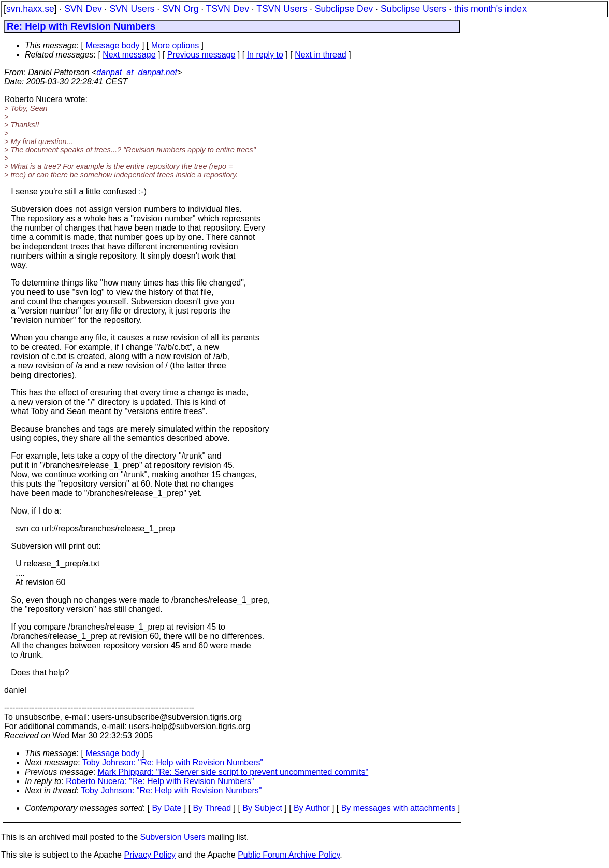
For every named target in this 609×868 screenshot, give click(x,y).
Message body (112, 45)
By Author (311, 808)
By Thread (212, 808)
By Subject (262, 808)
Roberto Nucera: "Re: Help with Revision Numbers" (160, 781)
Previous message (201, 55)
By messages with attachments (398, 808)
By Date (166, 808)
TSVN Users (282, 9)
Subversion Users (173, 837)
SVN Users (132, 9)
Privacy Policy (150, 855)
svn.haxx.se (30, 9)
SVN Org (180, 9)
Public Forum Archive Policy (289, 855)
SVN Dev (83, 9)
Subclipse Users (414, 9)
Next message (129, 55)
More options (175, 45)
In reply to (265, 55)
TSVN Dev (228, 9)
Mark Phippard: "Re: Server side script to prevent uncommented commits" (233, 772)
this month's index (490, 9)
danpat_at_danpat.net (137, 72)
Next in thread (321, 55)
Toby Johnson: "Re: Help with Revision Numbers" (173, 763)
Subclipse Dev (344, 9)
